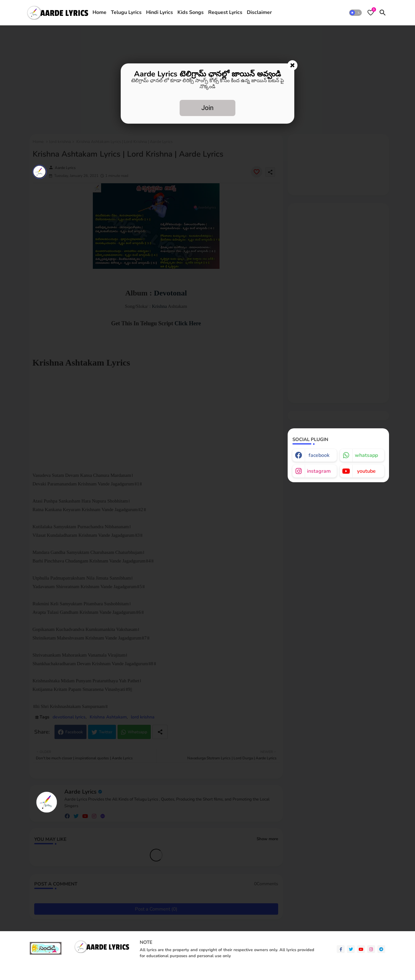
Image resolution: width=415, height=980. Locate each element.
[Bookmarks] (371, 13)
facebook (319, 455)
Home (99, 12)
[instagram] (371, 949)
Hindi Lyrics (160, 12)
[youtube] (361, 949)
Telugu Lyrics (126, 12)
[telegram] (381, 949)
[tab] (99, 13)
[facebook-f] (341, 949)
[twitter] (351, 949)
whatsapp (366, 455)
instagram (319, 471)
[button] (355, 13)
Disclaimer (259, 12)
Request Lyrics (225, 12)
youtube (366, 471)
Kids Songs (191, 12)
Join (207, 108)
